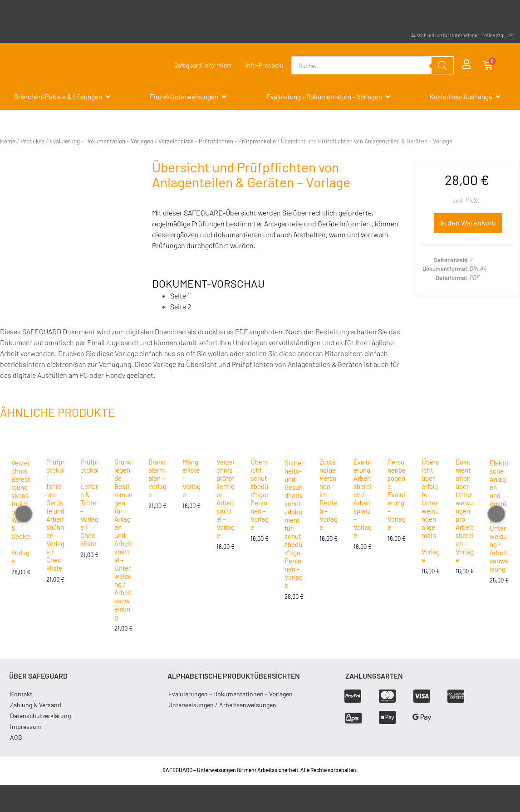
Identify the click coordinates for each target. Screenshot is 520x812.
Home (8, 141)
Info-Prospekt (264, 65)
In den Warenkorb (468, 223)
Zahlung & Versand (36, 705)
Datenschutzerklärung (40, 716)
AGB (16, 737)
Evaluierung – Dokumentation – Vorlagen (101, 141)
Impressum (26, 726)
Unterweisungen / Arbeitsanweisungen (222, 705)
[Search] (442, 65)
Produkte (32, 141)
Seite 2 (181, 306)
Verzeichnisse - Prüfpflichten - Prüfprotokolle (217, 141)
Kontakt (21, 694)
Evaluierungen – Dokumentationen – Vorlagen (231, 694)
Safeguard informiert (203, 65)
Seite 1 (180, 296)
